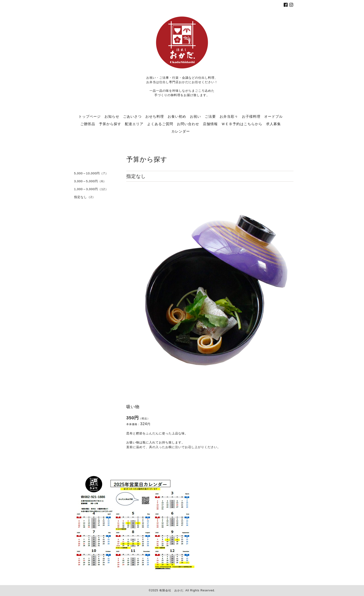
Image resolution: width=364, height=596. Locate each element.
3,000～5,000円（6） (90, 181)
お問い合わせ (188, 124)
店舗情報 (210, 124)
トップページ (90, 116)
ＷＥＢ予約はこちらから (242, 124)
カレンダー (181, 131)
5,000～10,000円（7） (91, 173)
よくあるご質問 (160, 124)
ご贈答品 (88, 124)
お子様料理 (251, 116)
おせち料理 (155, 116)
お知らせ (112, 116)
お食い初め (177, 116)
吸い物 (133, 407)
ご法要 (210, 116)
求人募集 (273, 124)
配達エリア (134, 124)
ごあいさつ (132, 116)
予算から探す (110, 124)
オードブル (273, 116)
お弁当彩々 (229, 116)
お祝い (195, 116)
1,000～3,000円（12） (91, 189)
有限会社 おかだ (171, 590)
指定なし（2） (85, 197)
